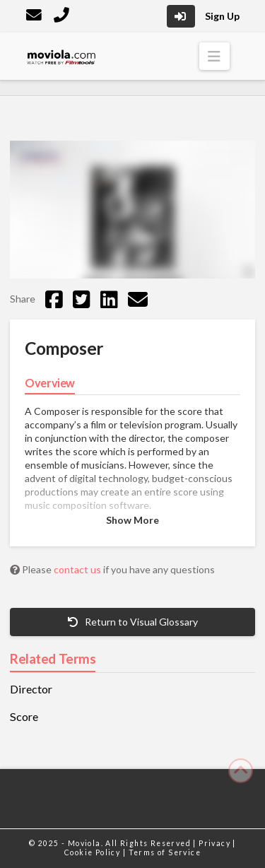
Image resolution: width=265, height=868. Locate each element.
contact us (78, 569)
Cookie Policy (94, 852)
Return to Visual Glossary (133, 622)
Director (31, 689)
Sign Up (222, 16)
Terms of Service (165, 852)
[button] (214, 56)
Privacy (216, 843)
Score (24, 717)
